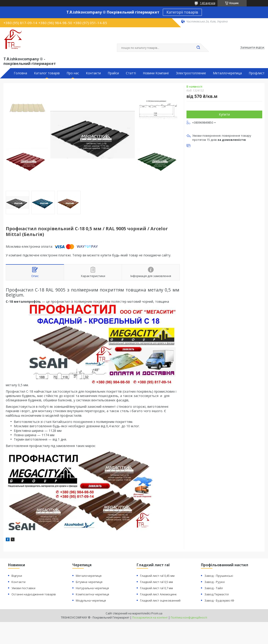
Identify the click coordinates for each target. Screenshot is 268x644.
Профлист (257, 73)
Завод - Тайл (214, 588)
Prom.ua (157, 613)
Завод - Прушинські (219, 576)
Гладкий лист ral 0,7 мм (157, 588)
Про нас (73, 73)
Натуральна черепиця (92, 588)
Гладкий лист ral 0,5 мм (157, 582)
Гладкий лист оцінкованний (160, 600)
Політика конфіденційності (189, 618)
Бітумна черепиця (89, 582)
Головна (20, 73)
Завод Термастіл (217, 594)
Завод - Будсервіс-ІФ (219, 600)
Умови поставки (23, 588)
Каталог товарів (47, 73)
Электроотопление (191, 73)
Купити (224, 114)
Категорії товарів (182, 12)
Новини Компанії (156, 73)
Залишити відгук (252, 47)
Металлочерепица (227, 73)
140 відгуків (208, 3)
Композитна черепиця (92, 594)
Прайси (113, 73)
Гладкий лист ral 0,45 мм (157, 576)
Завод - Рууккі (215, 582)
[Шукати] (198, 48)
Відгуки (17, 576)
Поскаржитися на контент (150, 618)
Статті (131, 73)
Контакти (93, 73)
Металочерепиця (89, 576)
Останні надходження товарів (34, 594)
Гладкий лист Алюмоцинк (158, 594)
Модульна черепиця (91, 600)
